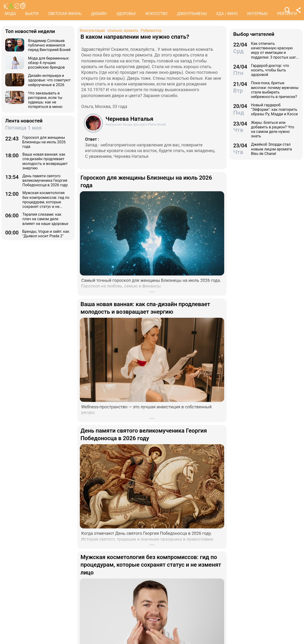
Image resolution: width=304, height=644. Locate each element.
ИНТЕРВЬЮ (257, 14)
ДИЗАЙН (99, 14)
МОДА (10, 14)
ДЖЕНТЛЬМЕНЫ (192, 14)
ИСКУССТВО (156, 14)
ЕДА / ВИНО (227, 14)
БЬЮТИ (32, 14)
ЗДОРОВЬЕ (126, 14)
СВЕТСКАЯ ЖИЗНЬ (65, 14)
